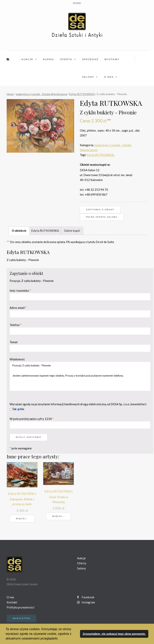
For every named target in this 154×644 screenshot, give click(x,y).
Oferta (66, 59)
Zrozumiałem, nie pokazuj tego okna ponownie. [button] (114, 634)
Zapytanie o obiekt (100, 210)
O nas (109, 77)
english (77, 3)
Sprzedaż (90, 59)
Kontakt (12, 602)
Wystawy (112, 59)
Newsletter (21, 618)
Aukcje (27, 59)
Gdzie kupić (72, 231)
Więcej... (22, 519)
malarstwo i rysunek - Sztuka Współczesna (41, 94)
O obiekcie (19, 231)
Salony (88, 77)
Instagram (86, 602)
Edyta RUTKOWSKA (82, 94)
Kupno (49, 59)
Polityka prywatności (20, 607)
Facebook (86, 597)
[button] (60, 639)
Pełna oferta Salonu (102, 217)
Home (10, 94)
